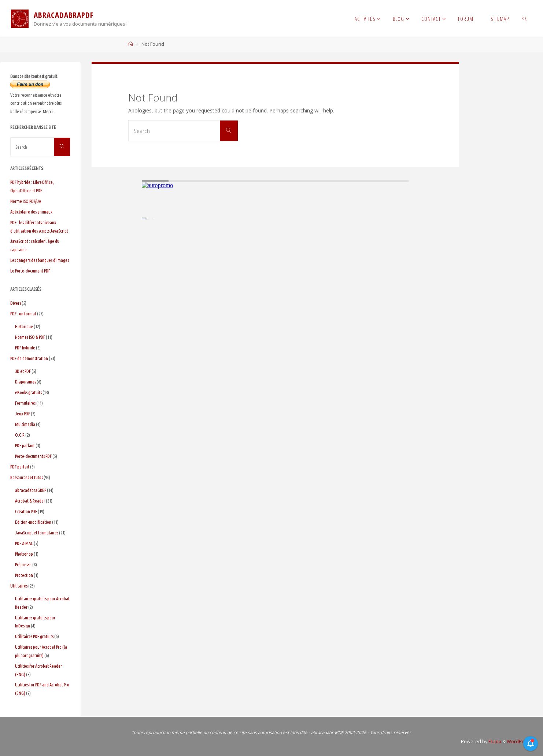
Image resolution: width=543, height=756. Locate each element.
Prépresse (23, 564)
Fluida (494, 742)
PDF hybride (25, 348)
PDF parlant (25, 445)
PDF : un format (23, 314)
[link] (525, 18)
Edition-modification (33, 522)
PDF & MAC (24, 543)
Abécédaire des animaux (31, 212)
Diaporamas (25, 382)
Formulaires (25, 403)
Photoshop (24, 554)
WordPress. (520, 742)
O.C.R (20, 435)
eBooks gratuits (28, 392)
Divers (16, 303)
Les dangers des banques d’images (40, 260)
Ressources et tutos (27, 477)
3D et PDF (23, 371)
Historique (24, 326)
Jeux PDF (23, 414)
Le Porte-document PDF (30, 271)
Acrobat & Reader (30, 501)
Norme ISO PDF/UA (26, 201)
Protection (24, 575)
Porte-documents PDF (33, 456)
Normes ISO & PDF (30, 337)
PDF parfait (20, 467)
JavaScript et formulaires (37, 533)
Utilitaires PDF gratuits (34, 636)
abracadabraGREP (31, 490)
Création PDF (26, 511)
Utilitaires (19, 586)
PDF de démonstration (29, 358)
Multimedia (25, 424)
